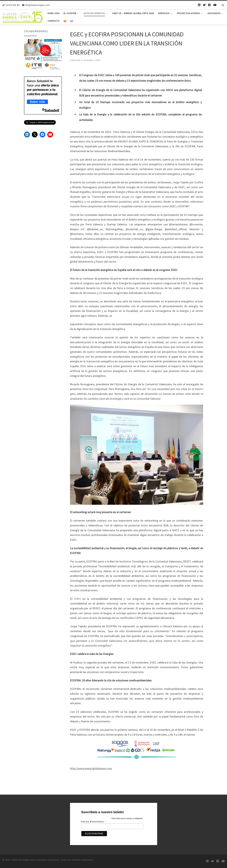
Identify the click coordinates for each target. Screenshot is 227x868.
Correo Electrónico (94, 822)
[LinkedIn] (199, 5)
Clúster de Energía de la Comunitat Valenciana (35, 860)
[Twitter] (204, 5)
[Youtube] (215, 5)
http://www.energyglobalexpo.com (91, 768)
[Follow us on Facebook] (209, 5)
